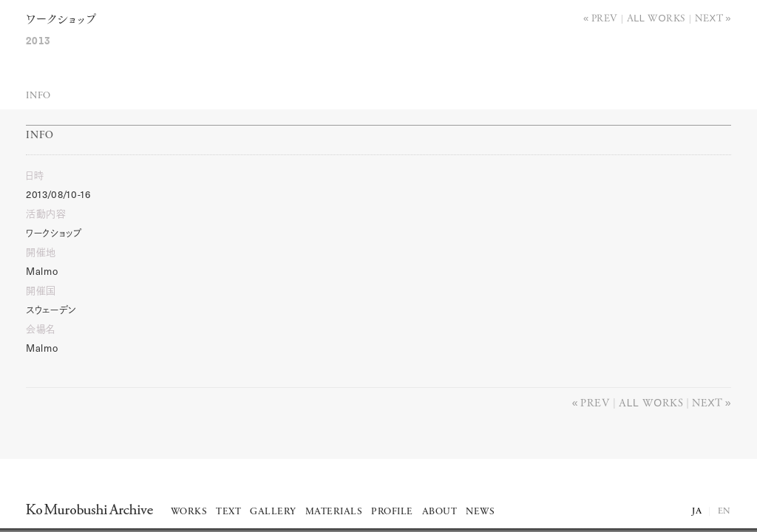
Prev (605, 17)
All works (656, 17)
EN (724, 511)
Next (709, 17)
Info (38, 96)
